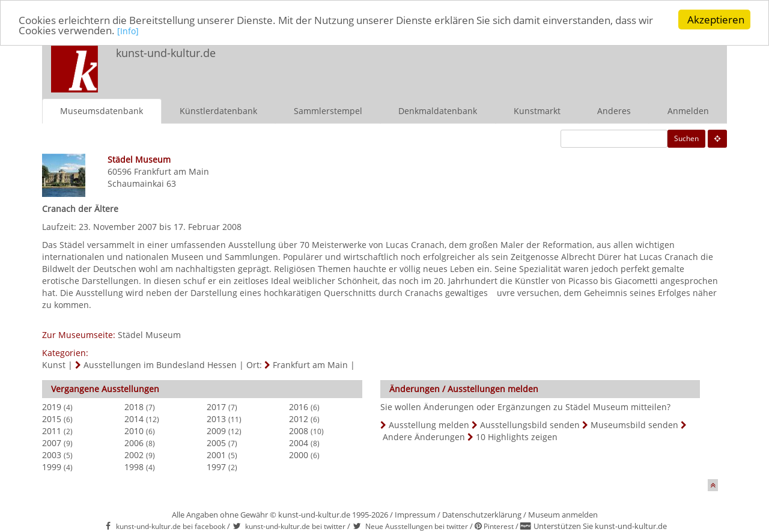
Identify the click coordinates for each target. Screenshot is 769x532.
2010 (134, 430)
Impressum (415, 514)
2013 (216, 418)
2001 (216, 454)
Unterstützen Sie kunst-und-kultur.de (600, 526)
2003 (52, 454)
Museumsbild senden (634, 424)
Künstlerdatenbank (218, 110)
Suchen (686, 138)
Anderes (614, 110)
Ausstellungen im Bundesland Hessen (160, 364)
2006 (134, 442)
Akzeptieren (716, 20)
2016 (299, 406)
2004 (299, 442)
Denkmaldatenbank (438, 110)
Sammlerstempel (328, 110)
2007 (52, 442)
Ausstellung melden (429, 424)
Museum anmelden (563, 514)
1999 (52, 466)
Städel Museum (149, 334)
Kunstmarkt (537, 110)
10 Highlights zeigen (517, 436)
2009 (216, 430)
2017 (216, 406)
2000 (299, 454)
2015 (52, 418)
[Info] (128, 31)
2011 (52, 430)
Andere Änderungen (424, 436)
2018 (134, 406)
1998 (134, 466)
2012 (299, 418)
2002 (134, 454)
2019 (52, 406)
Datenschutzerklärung (482, 514)
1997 (216, 466)
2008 (299, 430)
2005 (216, 442)
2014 (134, 418)
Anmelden (688, 110)
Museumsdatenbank (102, 110)
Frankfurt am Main (172, 171)
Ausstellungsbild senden (530, 424)
